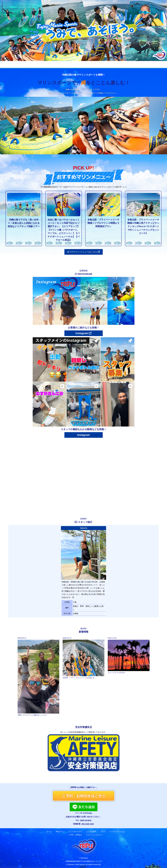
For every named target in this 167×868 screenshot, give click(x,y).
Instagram (83, 333)
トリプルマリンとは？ (115, 64)
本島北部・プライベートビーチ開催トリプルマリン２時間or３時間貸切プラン (103, 223)
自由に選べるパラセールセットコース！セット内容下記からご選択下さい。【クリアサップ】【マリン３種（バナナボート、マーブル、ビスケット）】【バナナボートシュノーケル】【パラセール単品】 (64, 230)
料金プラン (39, 64)
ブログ (95, 64)
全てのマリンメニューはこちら (83, 252)
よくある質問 (79, 64)
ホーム (24, 64)
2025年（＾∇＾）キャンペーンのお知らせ (78, 678)
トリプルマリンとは (117, 832)
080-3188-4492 (88, 824)
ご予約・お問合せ (139, 64)
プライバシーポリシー (94, 835)
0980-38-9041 (86, 820)
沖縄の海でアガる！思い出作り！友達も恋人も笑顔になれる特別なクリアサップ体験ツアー (24, 223)
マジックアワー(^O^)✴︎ (116, 673)
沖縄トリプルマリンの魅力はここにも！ (33, 715)
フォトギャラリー (58, 64)
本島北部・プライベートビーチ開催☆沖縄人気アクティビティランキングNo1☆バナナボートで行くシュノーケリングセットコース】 (143, 226)
